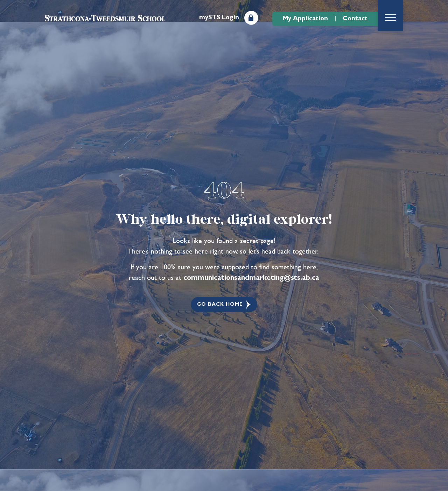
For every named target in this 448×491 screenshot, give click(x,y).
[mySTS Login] (251, 18)
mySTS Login (219, 18)
